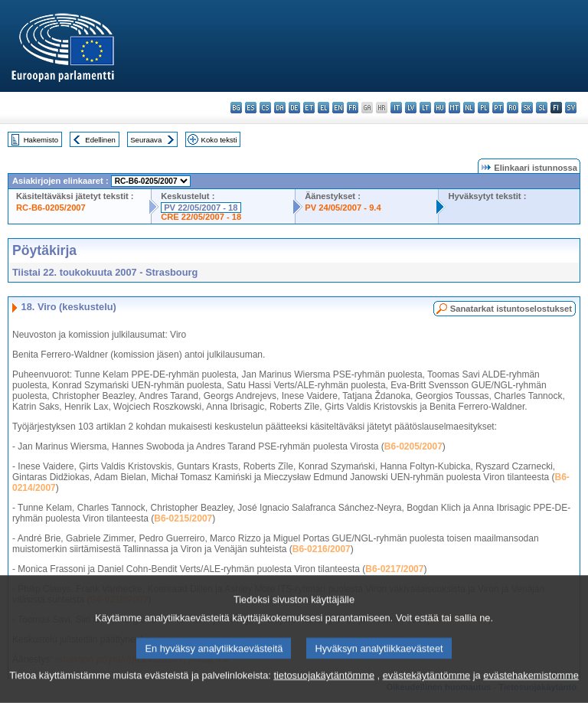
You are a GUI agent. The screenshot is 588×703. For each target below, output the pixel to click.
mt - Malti (454, 108)
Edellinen (100, 140)
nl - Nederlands (469, 108)
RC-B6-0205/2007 (51, 208)
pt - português (498, 108)
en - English (338, 108)
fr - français (353, 108)
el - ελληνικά (323, 108)
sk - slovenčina (527, 108)
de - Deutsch (294, 108)
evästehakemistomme (531, 683)
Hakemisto (41, 140)
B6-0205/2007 (413, 446)
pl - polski (483, 108)
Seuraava (146, 140)
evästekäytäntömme (427, 683)
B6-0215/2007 (183, 518)
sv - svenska (571, 108)
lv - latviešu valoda (411, 108)
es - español (251, 108)
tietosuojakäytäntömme (324, 683)
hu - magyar (440, 108)
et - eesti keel (309, 108)
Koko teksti (219, 140)
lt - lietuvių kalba (425, 108)
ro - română (513, 108)
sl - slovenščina (542, 108)
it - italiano (396, 108)
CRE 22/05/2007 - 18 (201, 217)
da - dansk (280, 108)
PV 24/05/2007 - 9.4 (343, 208)
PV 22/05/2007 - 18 (201, 208)
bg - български (236, 108)
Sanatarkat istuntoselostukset (511, 309)
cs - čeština (265, 108)
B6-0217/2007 (394, 569)
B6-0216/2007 (322, 549)
